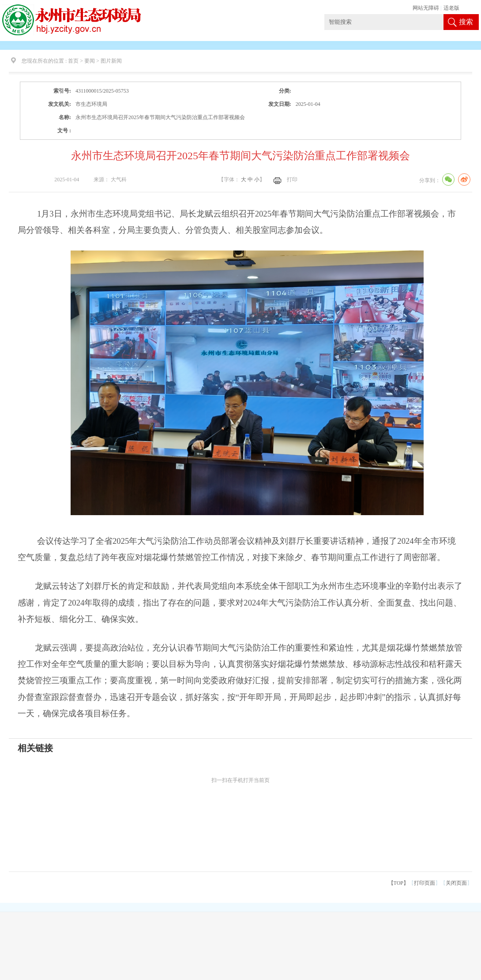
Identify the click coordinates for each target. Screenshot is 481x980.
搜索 (466, 22)
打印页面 (425, 883)
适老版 (451, 8)
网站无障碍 (426, 8)
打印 (292, 180)
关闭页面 (456, 883)
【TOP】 (398, 883)
